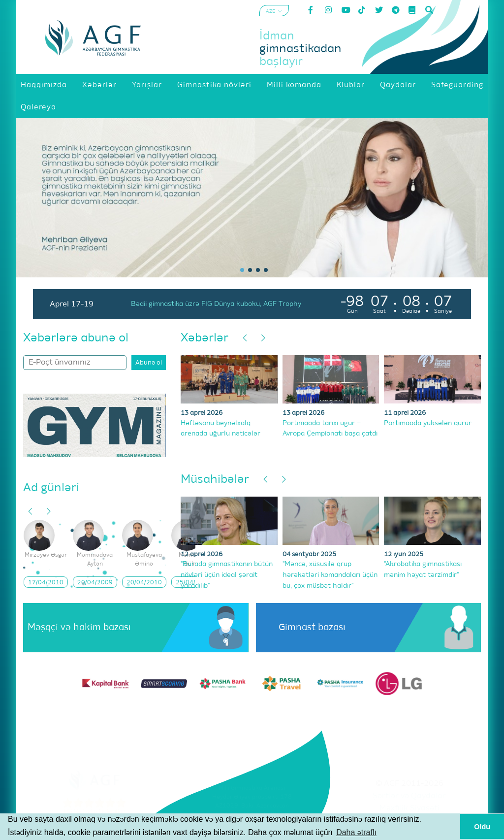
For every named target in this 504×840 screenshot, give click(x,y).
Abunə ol (149, 363)
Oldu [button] (482, 827)
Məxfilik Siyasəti (409, 808)
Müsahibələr (215, 479)
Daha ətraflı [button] (356, 832)
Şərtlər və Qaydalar (409, 796)
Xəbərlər (205, 338)
